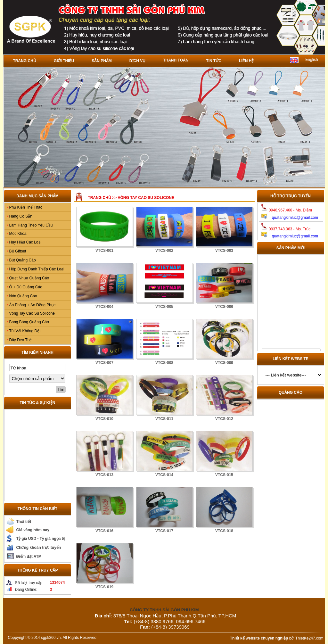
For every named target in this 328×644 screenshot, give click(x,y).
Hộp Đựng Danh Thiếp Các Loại (37, 269)
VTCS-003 (224, 251)
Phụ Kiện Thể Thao (26, 207)
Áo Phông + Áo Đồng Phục (32, 305)
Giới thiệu (64, 61)
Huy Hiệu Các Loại (25, 242)
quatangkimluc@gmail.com (295, 218)
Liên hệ (246, 61)
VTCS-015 (224, 475)
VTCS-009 (224, 363)
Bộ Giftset (18, 251)
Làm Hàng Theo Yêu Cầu (31, 225)
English (312, 60)
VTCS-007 (104, 363)
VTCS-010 (104, 419)
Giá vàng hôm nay (33, 530)
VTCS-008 (164, 363)
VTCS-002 (164, 251)
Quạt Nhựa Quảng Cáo (29, 278)
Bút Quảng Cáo (23, 260)
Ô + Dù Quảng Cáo (26, 287)
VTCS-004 (104, 307)
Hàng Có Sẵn (21, 216)
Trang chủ (25, 61)
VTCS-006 (224, 307)
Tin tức (214, 61)
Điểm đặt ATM (29, 557)
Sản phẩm (102, 61)
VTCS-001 (104, 251)
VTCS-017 (164, 531)
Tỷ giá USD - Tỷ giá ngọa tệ (41, 539)
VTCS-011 (164, 419)
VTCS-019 (104, 587)
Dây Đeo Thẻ (21, 340)
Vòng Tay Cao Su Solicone (32, 313)
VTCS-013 (104, 475)
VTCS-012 (224, 419)
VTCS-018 (224, 531)
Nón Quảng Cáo (23, 296)
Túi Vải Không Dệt (25, 331)
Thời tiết (24, 522)
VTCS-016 (104, 531)
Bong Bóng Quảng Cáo (29, 322)
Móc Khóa (18, 234)
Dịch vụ (137, 61)
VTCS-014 (164, 475)
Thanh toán (176, 60)
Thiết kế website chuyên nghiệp (259, 638)
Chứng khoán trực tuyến (39, 548)
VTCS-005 (164, 307)
